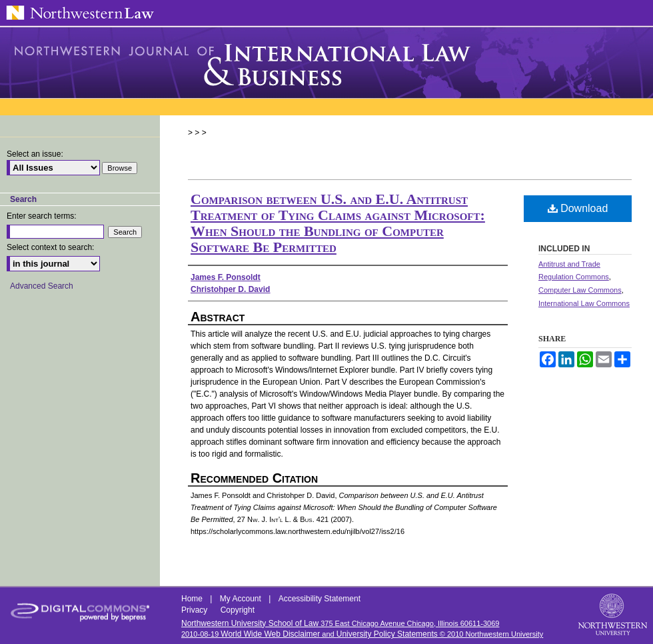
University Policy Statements (387, 634)
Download (578, 208)
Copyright (238, 610)
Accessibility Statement (320, 599)
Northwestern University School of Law (250, 623)
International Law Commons (584, 303)
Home (193, 599)
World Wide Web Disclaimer (270, 634)
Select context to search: (50, 247)
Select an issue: (35, 154)
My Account (242, 599)
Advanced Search (42, 286)
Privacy (196, 610)
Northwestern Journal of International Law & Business (326, 63)
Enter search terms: (42, 216)
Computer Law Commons (580, 290)
